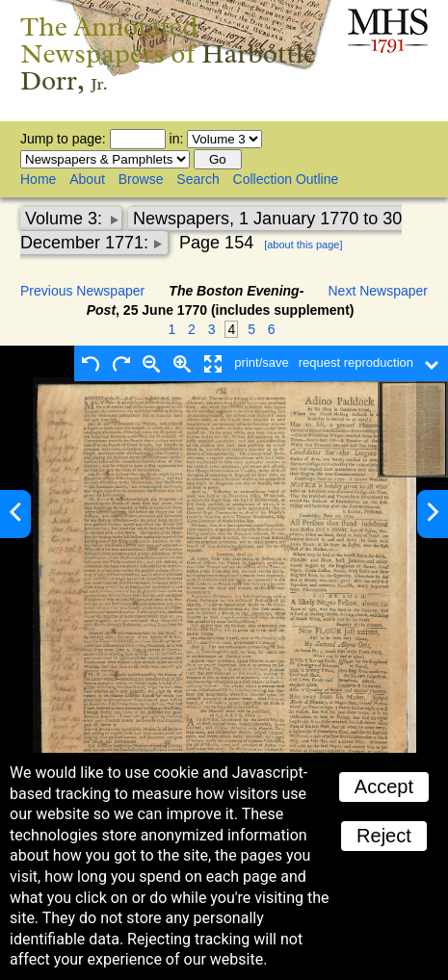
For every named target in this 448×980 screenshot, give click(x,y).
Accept (384, 787)
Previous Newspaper (82, 291)
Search (198, 179)
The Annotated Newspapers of (168, 53)
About (87, 179)
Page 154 (216, 243)
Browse (141, 179)
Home (38, 179)
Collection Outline (286, 179)
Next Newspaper (379, 291)
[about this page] (303, 245)
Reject (384, 836)
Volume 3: (66, 219)
